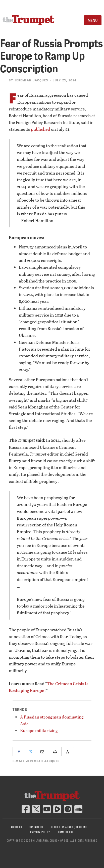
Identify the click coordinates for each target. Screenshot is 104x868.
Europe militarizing (39, 730)
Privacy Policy (40, 832)
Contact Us (36, 827)
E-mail (36, 761)
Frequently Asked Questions (69, 827)
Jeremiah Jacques (31, 80)
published (41, 129)
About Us (17, 827)
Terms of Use (65, 832)
